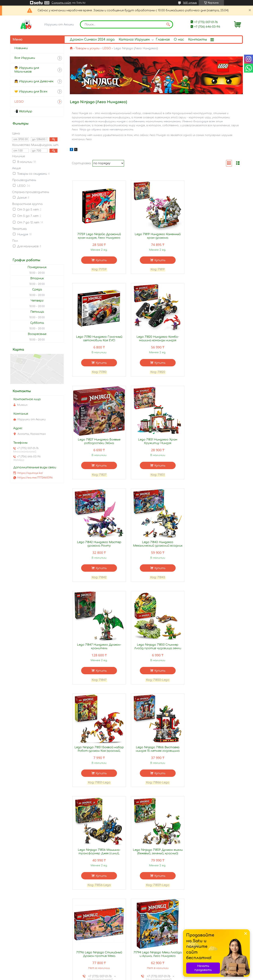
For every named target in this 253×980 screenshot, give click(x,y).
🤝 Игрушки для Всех (31, 92)
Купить (101, 261)
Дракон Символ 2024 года (92, 40)
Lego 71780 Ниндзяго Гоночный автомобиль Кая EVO (214, 236)
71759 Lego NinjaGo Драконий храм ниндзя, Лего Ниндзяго (99, 236)
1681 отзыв (190, 3)
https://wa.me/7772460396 (35, 478)
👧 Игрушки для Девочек (34, 81)
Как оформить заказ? (31, 956)
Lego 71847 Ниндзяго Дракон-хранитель (214, 442)
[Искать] (168, 24)
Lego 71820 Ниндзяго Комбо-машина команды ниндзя (99, 339)
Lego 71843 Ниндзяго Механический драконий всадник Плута (156, 444)
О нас (179, 40)
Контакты (198, 40)
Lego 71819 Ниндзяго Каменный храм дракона (156, 236)
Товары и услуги (87, 48)
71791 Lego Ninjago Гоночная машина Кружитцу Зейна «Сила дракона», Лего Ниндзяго (214, 752)
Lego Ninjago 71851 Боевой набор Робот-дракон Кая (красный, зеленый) (156, 546)
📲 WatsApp (23, 111)
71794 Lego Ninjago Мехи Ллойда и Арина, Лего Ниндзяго (99, 750)
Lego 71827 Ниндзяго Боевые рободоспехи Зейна (156, 339)
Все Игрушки (25, 58)
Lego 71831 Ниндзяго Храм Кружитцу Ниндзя (214, 339)
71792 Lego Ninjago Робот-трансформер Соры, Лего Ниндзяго (156, 752)
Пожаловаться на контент (141, 976)
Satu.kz (148, 973)
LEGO (107, 48)
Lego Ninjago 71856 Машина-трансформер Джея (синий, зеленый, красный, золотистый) (99, 649)
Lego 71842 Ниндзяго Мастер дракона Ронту (99, 442)
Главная (163, 40)
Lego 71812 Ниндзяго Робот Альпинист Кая (156, 852)
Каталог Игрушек (134, 40)
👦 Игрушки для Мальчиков (27, 70)
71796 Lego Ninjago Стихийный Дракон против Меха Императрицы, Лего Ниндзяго (214, 649)
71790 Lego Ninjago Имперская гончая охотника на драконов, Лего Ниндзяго (99, 854)
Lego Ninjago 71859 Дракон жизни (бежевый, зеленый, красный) (156, 647)
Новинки (21, 48)
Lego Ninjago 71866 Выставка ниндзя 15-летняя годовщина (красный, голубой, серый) (214, 546)
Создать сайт (61, 3)
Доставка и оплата (30, 947)
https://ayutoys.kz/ (30, 473)
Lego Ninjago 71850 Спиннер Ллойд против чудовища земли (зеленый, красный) (99, 546)
